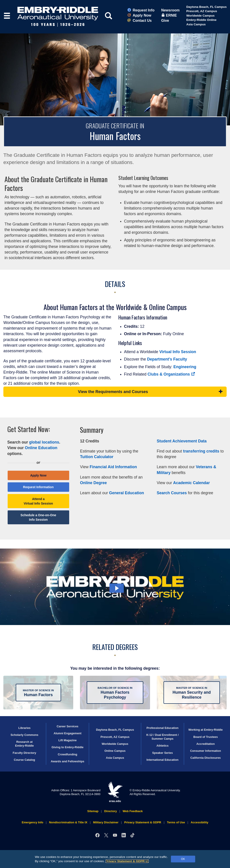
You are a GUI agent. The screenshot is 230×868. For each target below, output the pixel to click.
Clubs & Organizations (171, 374)
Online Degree (93, 483)
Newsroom (170, 10)
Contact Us (139, 21)
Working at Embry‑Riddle (206, 730)
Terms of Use (176, 822)
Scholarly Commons (24, 735)
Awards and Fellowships (67, 761)
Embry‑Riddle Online (201, 20)
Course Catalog (25, 760)
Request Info (141, 10)
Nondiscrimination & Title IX (68, 822)
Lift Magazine (67, 740)
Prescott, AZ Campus (202, 11)
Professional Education (162, 728)
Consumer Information (206, 751)
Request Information (38, 487)
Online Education (41, 448)
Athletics (162, 746)
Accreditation (206, 744)
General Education (126, 493)
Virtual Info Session (178, 352)
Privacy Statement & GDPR (127, 861)
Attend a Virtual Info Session (38, 501)
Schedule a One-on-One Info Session (38, 517)
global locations (44, 442)
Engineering (185, 367)
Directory (111, 811)
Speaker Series (163, 753)
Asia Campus (196, 24)
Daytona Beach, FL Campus (206, 7)
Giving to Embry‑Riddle (67, 747)
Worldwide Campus (200, 16)
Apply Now (139, 15)
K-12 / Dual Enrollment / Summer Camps (163, 737)
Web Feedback (133, 811)
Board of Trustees (206, 737)
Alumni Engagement (68, 733)
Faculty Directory (25, 753)
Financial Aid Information (113, 467)
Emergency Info (33, 822)
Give (165, 21)
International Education (162, 760)
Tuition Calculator (97, 457)
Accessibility (199, 822)
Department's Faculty (167, 359)
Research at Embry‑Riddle (24, 744)
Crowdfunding (67, 754)
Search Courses (172, 493)
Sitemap (93, 811)
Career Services (67, 726)
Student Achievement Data (182, 441)
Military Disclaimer (106, 822)
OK (183, 859)
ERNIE (169, 15)
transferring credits (201, 451)
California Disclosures (206, 758)
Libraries (24, 728)
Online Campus (115, 751)
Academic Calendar (191, 483)
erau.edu (115, 792)
